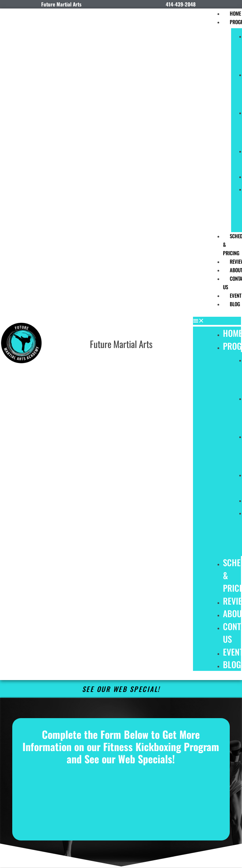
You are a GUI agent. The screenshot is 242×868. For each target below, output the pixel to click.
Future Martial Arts (121, 344)
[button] (217, 321)
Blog (232, 664)
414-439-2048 (181, 4)
